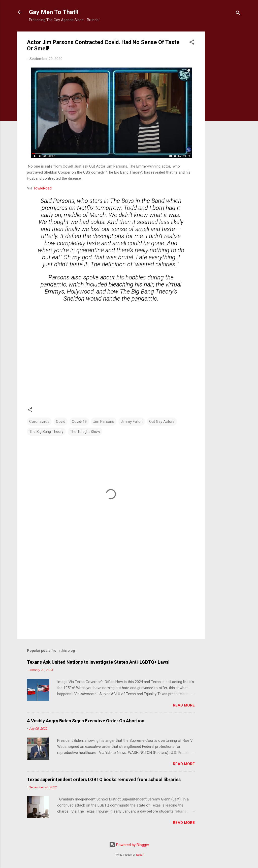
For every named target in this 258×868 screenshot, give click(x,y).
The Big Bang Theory (46, 432)
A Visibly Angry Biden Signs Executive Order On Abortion (86, 721)
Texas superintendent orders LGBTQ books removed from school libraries (104, 779)
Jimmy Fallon (132, 422)
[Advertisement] (225, 107)
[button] (192, 43)
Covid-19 (79, 422)
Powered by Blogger (129, 845)
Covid (61, 422)
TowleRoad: (43, 188)
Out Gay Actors (162, 422)
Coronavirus (39, 422)
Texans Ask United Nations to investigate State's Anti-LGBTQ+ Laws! (98, 662)
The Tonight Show (85, 432)
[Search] (238, 14)
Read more (184, 705)
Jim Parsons (104, 422)
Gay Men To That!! (54, 12)
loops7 (140, 855)
